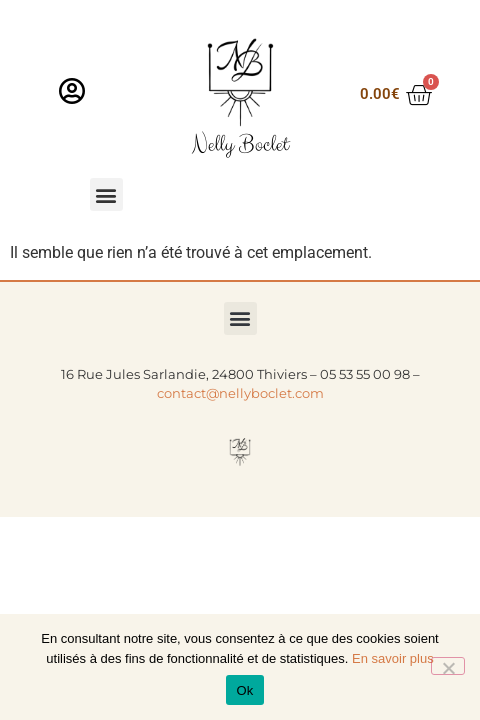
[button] (106, 194)
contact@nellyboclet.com (240, 393)
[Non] (448, 666)
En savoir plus (393, 658)
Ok (244, 690)
